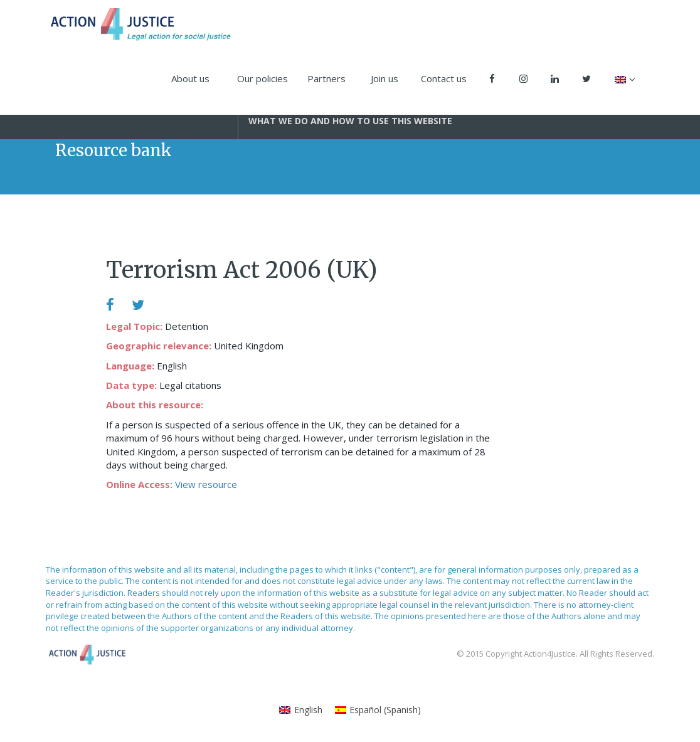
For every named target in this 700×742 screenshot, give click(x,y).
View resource (206, 484)
